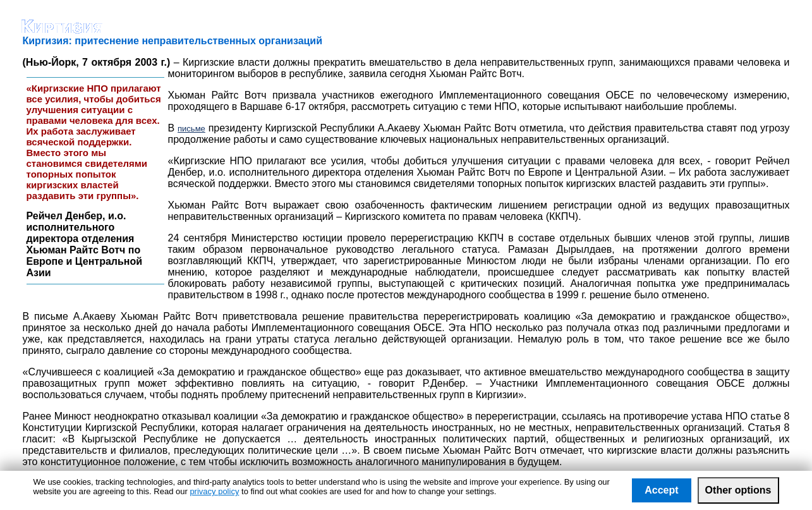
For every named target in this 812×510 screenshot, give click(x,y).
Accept (661, 490)
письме (191, 129)
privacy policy (214, 491)
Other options (738, 490)
